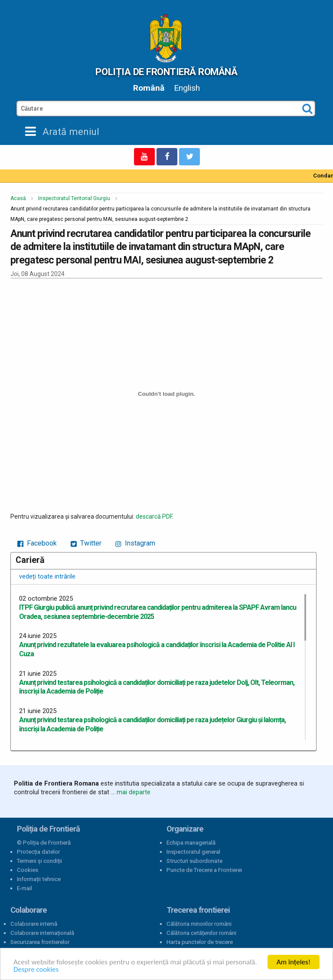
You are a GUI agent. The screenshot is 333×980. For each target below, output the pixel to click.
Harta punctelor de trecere (200, 942)
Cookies (28, 870)
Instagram (135, 543)
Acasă (18, 198)
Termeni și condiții (39, 861)
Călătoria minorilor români (199, 924)
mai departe (134, 792)
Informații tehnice (39, 879)
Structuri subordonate (194, 861)
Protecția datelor (38, 852)
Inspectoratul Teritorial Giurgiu (74, 198)
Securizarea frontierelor (40, 942)
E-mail (24, 888)
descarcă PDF (154, 516)
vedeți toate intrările (47, 576)
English (187, 88)
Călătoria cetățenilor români (201, 933)
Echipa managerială (191, 843)
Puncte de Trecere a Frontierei (204, 870)
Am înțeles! (294, 962)
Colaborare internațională (42, 933)
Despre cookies (36, 969)
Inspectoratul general (193, 852)
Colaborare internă (34, 924)
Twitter (86, 543)
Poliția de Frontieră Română (166, 72)
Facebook (37, 543)
